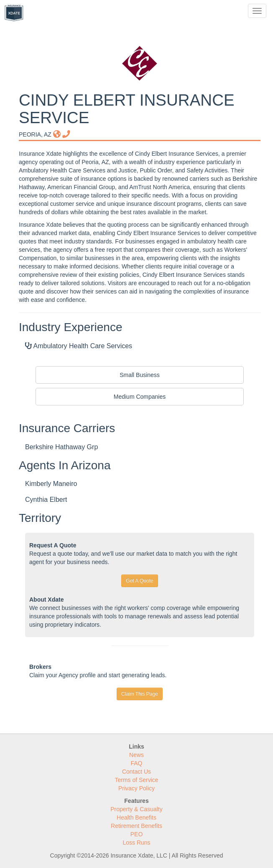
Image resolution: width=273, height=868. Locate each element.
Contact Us (136, 772)
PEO (137, 834)
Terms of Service (136, 780)
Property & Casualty (136, 809)
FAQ (136, 763)
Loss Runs (136, 843)
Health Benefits (136, 817)
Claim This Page (140, 694)
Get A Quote (139, 581)
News (136, 755)
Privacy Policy (136, 788)
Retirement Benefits (136, 826)
